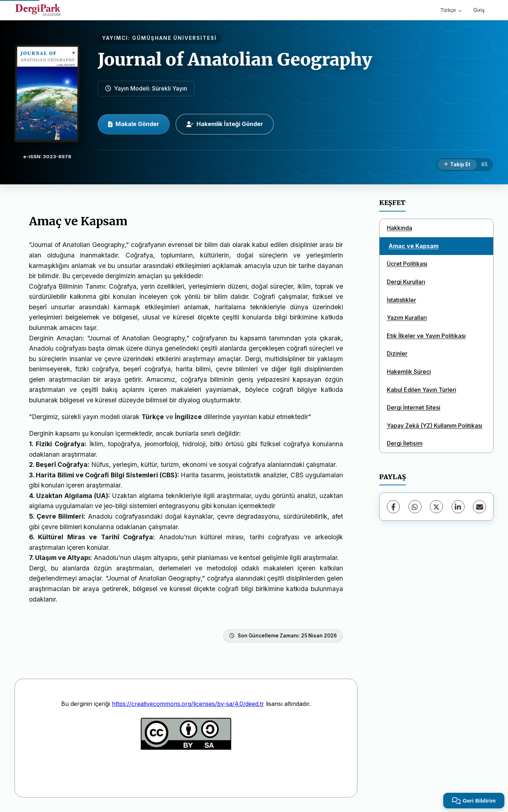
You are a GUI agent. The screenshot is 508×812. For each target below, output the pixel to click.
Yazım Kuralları (407, 318)
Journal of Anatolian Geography (235, 59)
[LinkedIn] (458, 507)
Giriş (479, 10)
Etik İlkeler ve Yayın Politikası (426, 336)
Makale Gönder (134, 124)
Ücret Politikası (407, 264)
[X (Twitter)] (436, 507)
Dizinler (397, 353)
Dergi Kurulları (406, 282)
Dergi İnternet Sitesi (414, 407)
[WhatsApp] (415, 507)
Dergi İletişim (405, 443)
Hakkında (399, 228)
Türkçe (451, 10)
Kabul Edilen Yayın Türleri (422, 390)
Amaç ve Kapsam (414, 246)
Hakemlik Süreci (409, 372)
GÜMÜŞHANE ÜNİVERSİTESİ (174, 38)
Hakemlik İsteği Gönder (225, 124)
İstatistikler (401, 300)
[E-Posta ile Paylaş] (479, 507)
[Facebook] (393, 507)
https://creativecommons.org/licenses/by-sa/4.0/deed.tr (188, 704)
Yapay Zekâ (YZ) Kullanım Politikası (435, 426)
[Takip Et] (457, 165)
